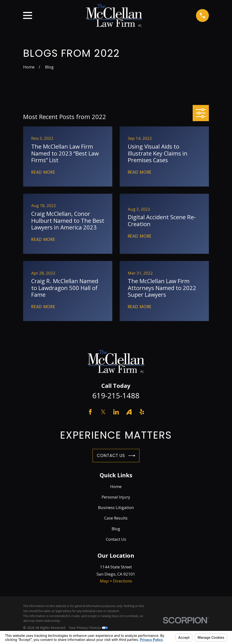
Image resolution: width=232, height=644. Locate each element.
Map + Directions (116, 581)
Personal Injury (116, 497)
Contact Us (116, 456)
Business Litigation (116, 507)
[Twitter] (103, 412)
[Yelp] (142, 412)
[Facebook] (90, 412)
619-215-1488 (116, 395)
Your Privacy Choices (88, 628)
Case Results (116, 518)
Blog (116, 529)
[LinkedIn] (116, 412)
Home (116, 486)
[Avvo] (129, 412)
